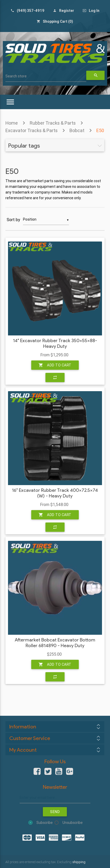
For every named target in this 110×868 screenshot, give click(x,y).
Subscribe (45, 823)
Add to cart (55, 365)
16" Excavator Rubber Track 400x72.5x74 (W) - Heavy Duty (55, 493)
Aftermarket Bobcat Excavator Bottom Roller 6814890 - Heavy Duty (55, 643)
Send (55, 812)
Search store (16, 76)
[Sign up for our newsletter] (55, 798)
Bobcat (77, 130)
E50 (100, 130)
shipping (79, 862)
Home (12, 123)
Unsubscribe (73, 823)
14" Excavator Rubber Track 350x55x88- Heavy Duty (55, 344)
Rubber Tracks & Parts (53, 123)
